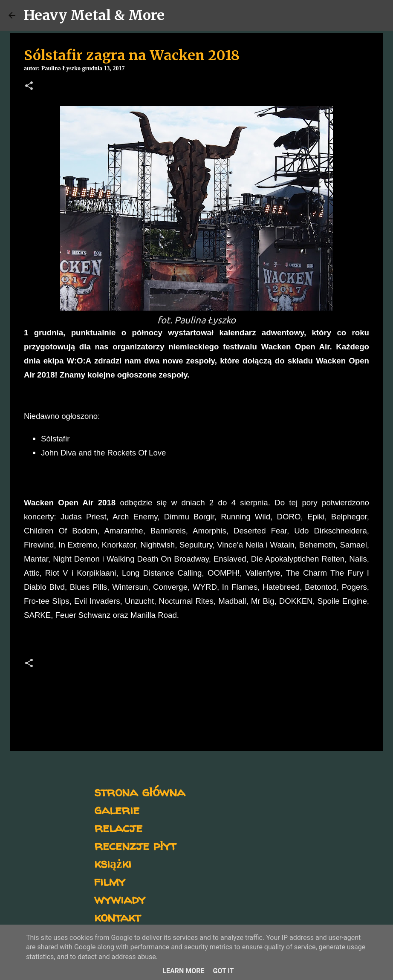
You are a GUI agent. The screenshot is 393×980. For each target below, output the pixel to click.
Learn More (183, 971)
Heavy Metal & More (94, 15)
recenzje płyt (135, 845)
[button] (29, 86)
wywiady (120, 899)
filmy (110, 881)
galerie (117, 809)
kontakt (117, 917)
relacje (118, 827)
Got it (223, 971)
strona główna (140, 791)
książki (113, 863)
